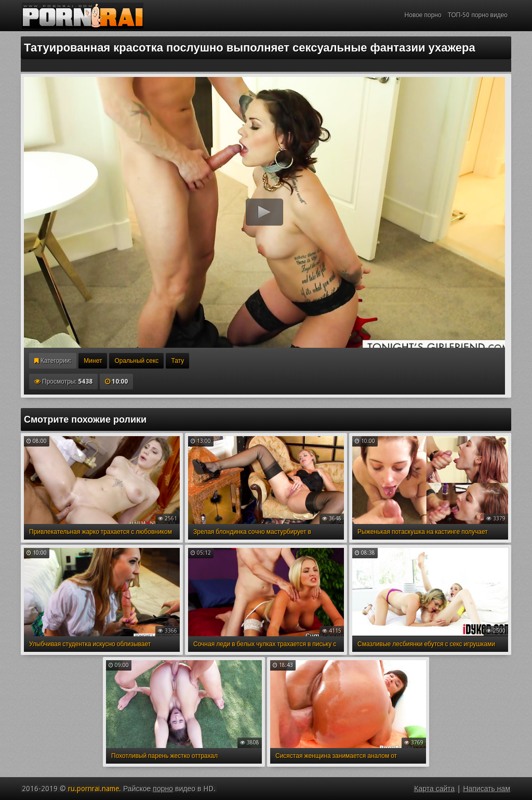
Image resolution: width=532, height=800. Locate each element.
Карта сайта (434, 789)
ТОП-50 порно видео (478, 15)
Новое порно (423, 15)
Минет (93, 361)
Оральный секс (136, 361)
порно (163, 789)
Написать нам (487, 789)
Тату (177, 361)
